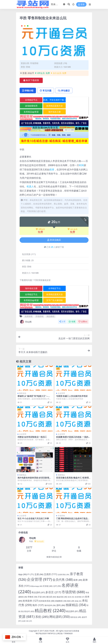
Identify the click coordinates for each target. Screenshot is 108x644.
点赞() (83, 322)
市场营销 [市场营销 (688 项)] (73, 592)
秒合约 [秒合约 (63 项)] (29, 611)
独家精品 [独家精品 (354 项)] (76, 605)
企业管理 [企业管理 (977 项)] (39, 579)
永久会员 (72, 229)
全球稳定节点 (31, 100)
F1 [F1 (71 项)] (31, 574)
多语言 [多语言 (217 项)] (53, 592)
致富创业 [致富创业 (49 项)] (76, 617)
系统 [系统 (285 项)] (42, 617)
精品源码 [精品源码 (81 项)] (72, 611)
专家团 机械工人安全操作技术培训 (72, 396)
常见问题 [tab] (46, 90)
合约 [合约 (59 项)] (57, 586)
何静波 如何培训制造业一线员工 (32, 437)
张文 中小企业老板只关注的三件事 (33, 518)
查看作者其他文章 (54, 557)
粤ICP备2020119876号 (45, 633)
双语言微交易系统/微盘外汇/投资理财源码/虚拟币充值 (72, 479)
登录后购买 (54, 240)
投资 (52, 169)
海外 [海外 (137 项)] (38, 605)
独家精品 (23, 475)
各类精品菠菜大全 (55, 106)
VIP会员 (40, 229)
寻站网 (26, 322)
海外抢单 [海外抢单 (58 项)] (50, 605)
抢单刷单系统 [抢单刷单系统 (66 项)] (47, 601)
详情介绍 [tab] (28, 90)
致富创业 (23, 393)
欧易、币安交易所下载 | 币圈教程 (54, 100)
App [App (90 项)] (23, 574)
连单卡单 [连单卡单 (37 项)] (27, 621)
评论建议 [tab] (64, 90)
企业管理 (61, 393)
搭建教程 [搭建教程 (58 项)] (61, 601)
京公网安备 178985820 (63, 633)
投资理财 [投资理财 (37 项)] (80, 597)
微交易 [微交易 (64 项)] (51, 597)
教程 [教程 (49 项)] (71, 601)
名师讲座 (29, 316)
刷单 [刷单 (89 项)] (78, 580)
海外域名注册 (55, 112)
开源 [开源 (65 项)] (42, 597)
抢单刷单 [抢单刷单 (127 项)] (31, 601)
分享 (62, 322)
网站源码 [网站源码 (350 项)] (60, 617)
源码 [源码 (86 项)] (61, 605)
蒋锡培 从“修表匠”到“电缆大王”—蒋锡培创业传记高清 (34, 397)
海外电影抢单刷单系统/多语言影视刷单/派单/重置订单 (34, 479)
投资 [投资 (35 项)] (71, 597)
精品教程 (51, 316)
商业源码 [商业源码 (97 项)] (38, 592)
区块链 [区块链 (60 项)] (48, 586)
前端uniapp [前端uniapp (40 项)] (36, 586)
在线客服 (76, 631)
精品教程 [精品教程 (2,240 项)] (50, 610)
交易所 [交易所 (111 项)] (50, 574)
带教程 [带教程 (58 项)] (32, 597)
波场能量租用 (31, 106)
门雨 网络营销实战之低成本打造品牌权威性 (73, 520)
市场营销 (34, 63)
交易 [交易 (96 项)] (39, 574)
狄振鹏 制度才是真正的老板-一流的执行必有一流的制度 (73, 438)
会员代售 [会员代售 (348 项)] (63, 580)
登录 (81, 4)
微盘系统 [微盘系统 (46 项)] (62, 597)
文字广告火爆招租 (55, 300)
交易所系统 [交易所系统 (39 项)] (63, 574)
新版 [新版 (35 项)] (78, 601)
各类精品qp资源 (31, 112)
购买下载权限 (31, 80)
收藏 (72, 322)
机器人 (30, 186)
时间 (81, 165)
